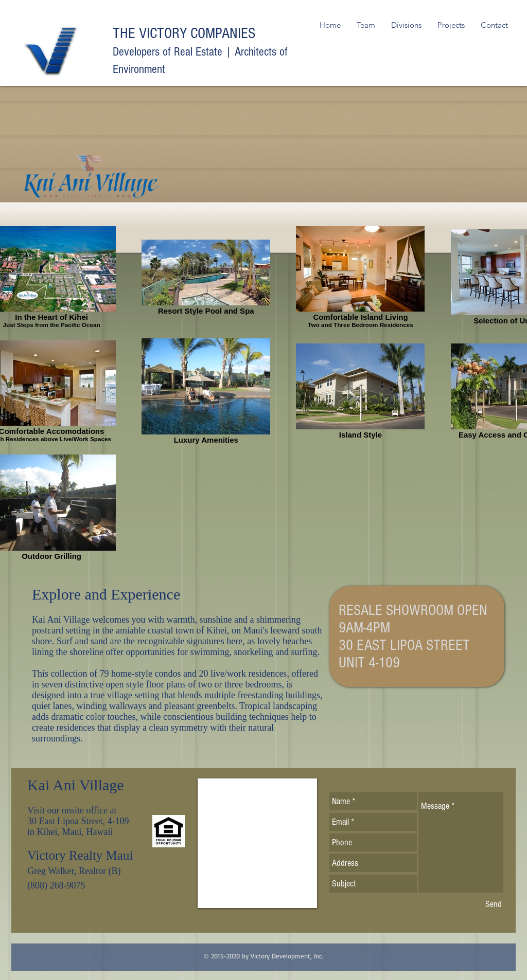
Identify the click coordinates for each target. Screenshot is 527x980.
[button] (406, 25)
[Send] (494, 904)
